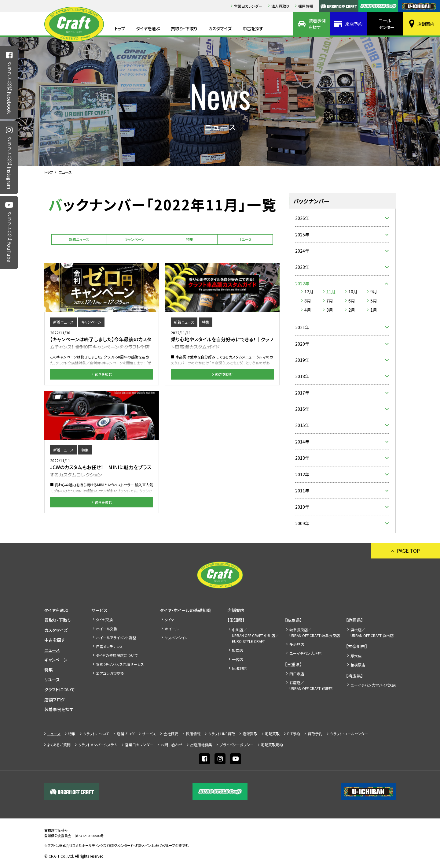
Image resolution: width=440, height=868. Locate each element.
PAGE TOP (408, 551)
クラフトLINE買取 (222, 734)
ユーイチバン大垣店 (305, 653)
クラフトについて (60, 689)
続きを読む (103, 374)
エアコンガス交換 (110, 673)
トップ (120, 28)
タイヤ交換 (104, 619)
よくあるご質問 (59, 745)
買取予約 (315, 734)
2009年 (302, 523)
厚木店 (356, 656)
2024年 (302, 251)
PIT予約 (294, 734)
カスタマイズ (220, 28)
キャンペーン (134, 239)
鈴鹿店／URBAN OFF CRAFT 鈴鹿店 (311, 685)
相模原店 (358, 665)
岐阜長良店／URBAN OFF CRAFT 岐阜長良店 (315, 632)
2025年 (302, 235)
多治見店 (297, 644)
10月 (353, 291)
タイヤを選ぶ (148, 28)
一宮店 (237, 659)
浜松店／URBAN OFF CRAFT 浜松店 (372, 632)
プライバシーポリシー (237, 745)
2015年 (302, 425)
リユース (245, 239)
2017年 (302, 393)
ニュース (52, 650)
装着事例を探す (317, 24)
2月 (352, 310)
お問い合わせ (172, 745)
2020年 (302, 344)
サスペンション (176, 638)
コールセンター (387, 24)
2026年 (302, 218)
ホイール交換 (107, 629)
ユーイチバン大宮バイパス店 (373, 685)
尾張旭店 (239, 668)
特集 (190, 239)
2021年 (302, 327)
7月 (330, 301)
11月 (331, 291)
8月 (308, 301)
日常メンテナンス (109, 646)
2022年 (302, 284)
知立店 (237, 650)
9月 (374, 291)
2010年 (302, 507)
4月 (308, 310)
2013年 (302, 458)
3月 (330, 310)
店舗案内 (426, 24)
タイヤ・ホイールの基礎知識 (185, 610)
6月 (352, 301)
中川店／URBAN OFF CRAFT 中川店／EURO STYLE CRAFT (255, 635)
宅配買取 (272, 734)
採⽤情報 (306, 6)
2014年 (302, 442)
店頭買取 (250, 734)
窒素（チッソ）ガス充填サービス (120, 664)
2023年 (302, 267)
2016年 (302, 409)
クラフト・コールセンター (349, 734)
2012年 (302, 474)
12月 (309, 291)
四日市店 (297, 674)
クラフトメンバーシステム (98, 745)
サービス (99, 610)
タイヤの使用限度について (117, 655)
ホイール (172, 629)
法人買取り (280, 6)
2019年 (302, 360)
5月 (374, 301)
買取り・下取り (184, 28)
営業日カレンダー (248, 6)
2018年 (302, 376)
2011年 (302, 491)
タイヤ (169, 619)
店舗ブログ (55, 699)
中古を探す (253, 28)
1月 (374, 310)
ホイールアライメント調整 (116, 638)
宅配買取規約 (272, 745)
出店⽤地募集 (201, 745)
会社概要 (171, 734)
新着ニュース (79, 239)
